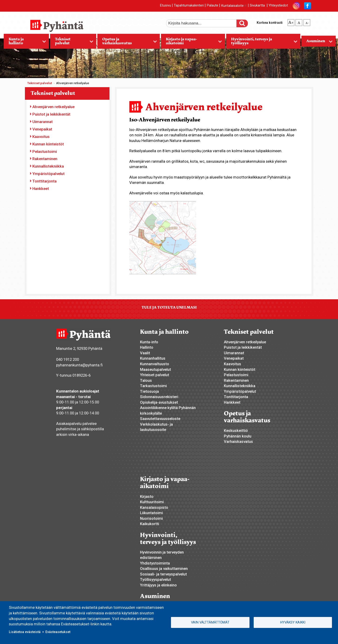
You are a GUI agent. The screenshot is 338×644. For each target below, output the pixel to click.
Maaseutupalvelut (155, 369)
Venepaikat (42, 129)
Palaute (212, 6)
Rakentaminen (45, 159)
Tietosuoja (149, 391)
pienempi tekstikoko (307, 22)
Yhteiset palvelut (155, 375)
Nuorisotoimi (151, 518)
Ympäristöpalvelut (48, 174)
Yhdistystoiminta (155, 563)
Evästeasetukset (58, 632)
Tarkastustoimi (153, 386)
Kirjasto (147, 496)
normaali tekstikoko (299, 22)
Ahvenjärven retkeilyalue (53, 107)
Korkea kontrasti (270, 23)
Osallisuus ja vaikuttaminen (164, 568)
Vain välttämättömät (210, 622)
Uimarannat (43, 122)
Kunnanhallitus (153, 358)
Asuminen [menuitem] (317, 43)
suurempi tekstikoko (291, 22)
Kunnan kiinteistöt (48, 144)
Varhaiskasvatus (238, 441)
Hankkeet (41, 189)
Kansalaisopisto (154, 507)
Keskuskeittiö (236, 430)
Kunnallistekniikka (48, 166)
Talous (146, 380)
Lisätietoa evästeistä (25, 632)
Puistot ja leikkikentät (51, 114)
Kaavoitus (41, 137)
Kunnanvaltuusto (155, 364)
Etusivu (165, 6)
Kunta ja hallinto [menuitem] (25, 43)
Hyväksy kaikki (293, 622)
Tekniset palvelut (40, 83)
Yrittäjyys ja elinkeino (158, 585)
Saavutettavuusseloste (160, 419)
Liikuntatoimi (151, 513)
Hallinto (147, 347)
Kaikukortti (150, 524)
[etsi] (205, 23)
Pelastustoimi (45, 152)
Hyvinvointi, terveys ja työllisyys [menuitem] (262, 43)
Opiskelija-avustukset (159, 402)
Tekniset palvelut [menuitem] (72, 43)
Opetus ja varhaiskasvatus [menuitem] (127, 43)
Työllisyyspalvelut (155, 579)
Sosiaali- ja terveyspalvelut (163, 574)
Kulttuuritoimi (152, 502)
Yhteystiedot (278, 6)
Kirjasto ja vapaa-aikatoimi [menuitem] (191, 43)
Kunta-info (149, 342)
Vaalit (145, 353)
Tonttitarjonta (44, 181)
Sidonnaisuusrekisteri (159, 397)
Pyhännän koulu (238, 436)
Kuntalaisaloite (234, 6)
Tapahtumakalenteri (189, 6)
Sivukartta (257, 6)
